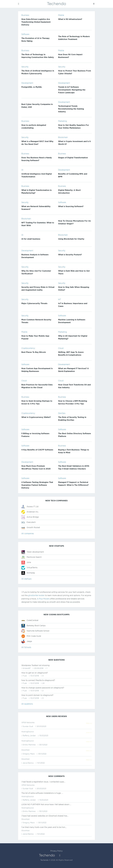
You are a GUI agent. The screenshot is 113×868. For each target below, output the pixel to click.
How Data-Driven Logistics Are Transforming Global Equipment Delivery (36, 22)
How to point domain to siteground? (37, 695)
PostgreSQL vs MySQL (32, 87)
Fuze (25, 676)
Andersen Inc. (33, 512)
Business (25, 15)
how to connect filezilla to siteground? (38, 680)
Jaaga (29, 641)
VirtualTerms (32, 568)
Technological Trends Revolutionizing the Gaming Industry (71, 109)
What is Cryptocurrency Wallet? (36, 417)
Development (27, 83)
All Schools (26, 647)
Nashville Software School (38, 631)
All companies (28, 534)
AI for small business (31, 239)
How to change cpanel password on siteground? (43, 688)
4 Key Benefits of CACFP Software (37, 450)
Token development (35, 552)
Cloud (61, 348)
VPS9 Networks (28, 723)
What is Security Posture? (70, 255)
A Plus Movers (43, 599)
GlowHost (25, 750)
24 (43, 683)
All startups (26, 579)
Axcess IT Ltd (33, 507)
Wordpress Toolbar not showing (35, 665)
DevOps (62, 413)
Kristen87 (27, 668)
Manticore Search (34, 557)
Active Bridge (33, 517)
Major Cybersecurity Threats (34, 304)
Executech (31, 522)
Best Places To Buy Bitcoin (34, 352)
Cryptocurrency (28, 348)
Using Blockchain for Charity (71, 239)
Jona (29, 562)
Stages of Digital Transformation (73, 158)
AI (22, 170)
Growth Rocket (33, 528)
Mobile (61, 15)
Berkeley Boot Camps (36, 626)
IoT (60, 300)
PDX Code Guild (34, 636)
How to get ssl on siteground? (35, 673)
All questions (27, 704)
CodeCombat (32, 620)
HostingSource (28, 732)
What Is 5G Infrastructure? (70, 19)
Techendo (44, 860)
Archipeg (31, 573)
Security (25, 67)
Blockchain (63, 137)
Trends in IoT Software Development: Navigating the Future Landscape (72, 90)
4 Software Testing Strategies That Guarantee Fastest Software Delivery (37, 485)
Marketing (63, 121)
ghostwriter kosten (36, 596)
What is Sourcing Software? (71, 207)
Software (25, 34)
